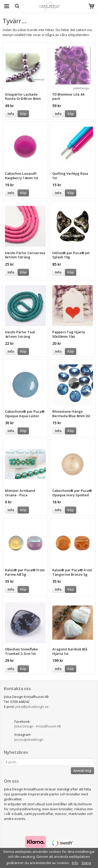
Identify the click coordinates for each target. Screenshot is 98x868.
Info (11, 114)
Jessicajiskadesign (29, 739)
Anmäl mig (82, 771)
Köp (23, 114)
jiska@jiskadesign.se (32, 707)
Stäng (86, 863)
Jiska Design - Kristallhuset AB (38, 726)
